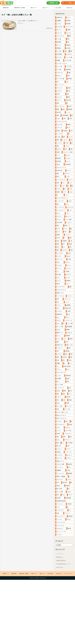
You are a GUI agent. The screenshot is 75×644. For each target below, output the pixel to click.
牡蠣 (71, 149)
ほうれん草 (69, 54)
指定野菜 (70, 516)
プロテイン (67, 174)
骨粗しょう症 (69, 345)
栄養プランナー (34, 574)
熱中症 (58, 94)
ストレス (69, 170)
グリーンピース (60, 525)
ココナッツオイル (61, 522)
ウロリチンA (70, 207)
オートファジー (60, 85)
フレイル (70, 137)
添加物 (70, 244)
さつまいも (65, 140)
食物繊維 (59, 21)
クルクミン (59, 449)
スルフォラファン (61, 516)
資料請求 (54, 3)
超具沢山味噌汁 (67, 366)
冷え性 (58, 238)
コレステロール (60, 36)
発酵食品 (59, 48)
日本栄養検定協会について (63, 564)
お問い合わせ (60, 567)
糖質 (70, 36)
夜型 (71, 354)
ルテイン (59, 281)
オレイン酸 (59, 406)
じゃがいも (59, 311)
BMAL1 (70, 360)
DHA (67, 82)
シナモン (69, 479)
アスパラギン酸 (60, 79)
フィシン (59, 431)
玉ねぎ (58, 164)
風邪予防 (68, 397)
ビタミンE (69, 406)
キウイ (68, 284)
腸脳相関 (59, 470)
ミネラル (59, 24)
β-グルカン (68, 427)
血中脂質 (59, 379)
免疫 (58, 250)
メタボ (68, 177)
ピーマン (68, 161)
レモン (58, 507)
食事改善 (68, 486)
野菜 (69, 97)
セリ (70, 510)
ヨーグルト (59, 57)
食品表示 (59, 498)
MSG (58, 400)
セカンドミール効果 (68, 152)
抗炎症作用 (59, 170)
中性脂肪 (65, 131)
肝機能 (58, 363)
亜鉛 (68, 94)
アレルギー (59, 265)
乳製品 (58, 131)
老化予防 (59, 112)
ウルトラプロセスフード (62, 198)
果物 (71, 51)
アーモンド (67, 513)
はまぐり (68, 317)
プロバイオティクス (61, 372)
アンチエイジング (61, 210)
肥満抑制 (68, 281)
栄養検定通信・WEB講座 (24, 574)
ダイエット (59, 30)
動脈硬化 (68, 45)
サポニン (59, 320)
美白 (67, 421)
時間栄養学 (68, 70)
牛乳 (66, 149)
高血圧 (69, 88)
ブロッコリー (60, 88)
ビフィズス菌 (69, 57)
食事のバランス (60, 461)
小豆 (69, 314)
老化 (58, 409)
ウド (58, 271)
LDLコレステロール (61, 290)
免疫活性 (59, 161)
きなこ (58, 323)
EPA (58, 82)
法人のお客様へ (50, 574)
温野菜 (71, 339)
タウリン (69, 265)
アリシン (59, 369)
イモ (58, 186)
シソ (70, 476)
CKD (71, 391)
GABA (71, 118)
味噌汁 (64, 437)
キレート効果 (60, 492)
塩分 (71, 437)
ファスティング (68, 320)
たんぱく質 (59, 27)
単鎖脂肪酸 (68, 498)
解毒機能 (68, 305)
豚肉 (71, 357)
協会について (42, 574)
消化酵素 (64, 241)
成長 (58, 437)
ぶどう (63, 186)
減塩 (58, 394)
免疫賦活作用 (68, 308)
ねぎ (70, 388)
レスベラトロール (61, 180)
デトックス (68, 235)
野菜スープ (67, 226)
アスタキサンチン (61, 424)
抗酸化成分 (68, 375)
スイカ (65, 229)
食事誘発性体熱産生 (61, 501)
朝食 (68, 42)
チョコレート (60, 348)
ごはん (58, 118)
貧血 (58, 146)
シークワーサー (60, 201)
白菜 (65, 232)
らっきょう (69, 222)
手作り (58, 262)
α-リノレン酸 (60, 327)
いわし (58, 278)
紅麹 (58, 513)
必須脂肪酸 (69, 327)
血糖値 (69, 30)
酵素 (58, 109)
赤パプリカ (68, 274)
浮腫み (70, 400)
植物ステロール (60, 293)
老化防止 (59, 452)
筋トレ (58, 382)
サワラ (58, 229)
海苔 (58, 183)
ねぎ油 (58, 391)
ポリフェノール (69, 27)
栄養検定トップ (6, 574)
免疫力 (58, 486)
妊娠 (58, 360)
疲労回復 (68, 24)
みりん (67, 204)
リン (58, 366)
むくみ (58, 336)
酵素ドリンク (60, 333)
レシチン (67, 302)
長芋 (58, 351)
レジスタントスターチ (62, 63)
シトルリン (59, 143)
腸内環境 (68, 21)
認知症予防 (68, 100)
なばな (58, 330)
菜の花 (70, 106)
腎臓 (65, 391)
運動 (69, 73)
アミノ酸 (59, 51)
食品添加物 (68, 164)
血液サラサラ (60, 345)
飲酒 (63, 109)
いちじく (70, 180)
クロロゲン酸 (68, 60)
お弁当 (69, 253)
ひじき (58, 232)
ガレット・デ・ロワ (61, 531)
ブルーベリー (60, 259)
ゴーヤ (65, 192)
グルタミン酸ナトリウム (62, 412)
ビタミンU (68, 268)
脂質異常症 (59, 314)
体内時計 (70, 79)
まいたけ (68, 278)
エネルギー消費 (60, 464)
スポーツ (59, 397)
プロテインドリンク (61, 167)
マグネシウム (60, 73)
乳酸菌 (58, 60)
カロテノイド (67, 299)
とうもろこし (60, 455)
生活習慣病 (59, 54)
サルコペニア (60, 479)
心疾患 (68, 470)
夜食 (69, 76)
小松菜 (69, 311)
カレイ (70, 394)
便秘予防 (70, 464)
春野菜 (58, 235)
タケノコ (59, 219)
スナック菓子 (60, 385)
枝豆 (58, 483)
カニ (64, 247)
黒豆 (58, 204)
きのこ (58, 308)
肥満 (58, 103)
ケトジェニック (60, 473)
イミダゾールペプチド (62, 122)
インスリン (59, 535)
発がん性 (59, 446)
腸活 (64, 137)
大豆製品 (67, 271)
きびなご (69, 519)
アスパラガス (60, 253)
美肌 (58, 115)
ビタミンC (59, 33)
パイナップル (68, 452)
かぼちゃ (69, 492)
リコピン (59, 305)
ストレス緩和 (68, 219)
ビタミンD (59, 128)
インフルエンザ (60, 207)
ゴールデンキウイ (61, 287)
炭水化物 (68, 48)
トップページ (60, 554)
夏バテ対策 (59, 489)
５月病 (69, 259)
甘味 (65, 118)
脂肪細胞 (67, 351)
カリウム (59, 45)
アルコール (59, 97)
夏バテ (69, 128)
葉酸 (66, 51)
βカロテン (59, 149)
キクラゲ (59, 216)
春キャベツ (68, 216)
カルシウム (69, 33)
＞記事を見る (49, 28)
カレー (64, 183)
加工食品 (59, 274)
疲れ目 (58, 284)
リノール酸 (70, 323)
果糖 (58, 244)
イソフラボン (60, 134)
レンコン (68, 112)
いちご (70, 210)
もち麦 (58, 137)
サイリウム (59, 519)
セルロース (69, 455)
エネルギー (59, 91)
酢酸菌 (68, 330)
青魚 (58, 226)
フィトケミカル (60, 296)
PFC (69, 467)
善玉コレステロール (61, 415)
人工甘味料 (70, 443)
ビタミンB (59, 354)
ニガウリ (59, 189)
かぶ (70, 363)
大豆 (71, 131)
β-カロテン (69, 458)
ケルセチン (68, 158)
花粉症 (58, 152)
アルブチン (59, 421)
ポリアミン (69, 449)
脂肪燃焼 (70, 109)
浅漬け (68, 379)
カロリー (59, 100)
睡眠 (70, 287)
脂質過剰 (68, 336)
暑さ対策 (64, 357)
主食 (71, 140)
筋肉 (64, 360)
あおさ (67, 342)
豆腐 (71, 250)
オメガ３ (59, 256)
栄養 (68, 382)
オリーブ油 (67, 409)
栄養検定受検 (14, 574)
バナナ (68, 213)
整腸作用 (59, 158)
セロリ (58, 213)
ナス (63, 443)
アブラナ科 (69, 66)
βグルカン (59, 76)
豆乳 (58, 247)
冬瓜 (58, 302)
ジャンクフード (60, 388)
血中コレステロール (61, 418)
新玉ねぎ (68, 256)
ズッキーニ (70, 296)
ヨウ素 (67, 143)
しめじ (58, 427)
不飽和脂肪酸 (65, 115)
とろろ (58, 339)
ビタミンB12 (68, 431)
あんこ (58, 317)
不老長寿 (69, 504)
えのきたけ (69, 333)
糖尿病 (69, 125)
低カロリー (68, 262)
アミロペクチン (60, 510)
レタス (65, 339)
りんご (71, 183)
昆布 (58, 299)
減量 (66, 354)
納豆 (70, 247)
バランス (67, 146)
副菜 (70, 238)
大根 (58, 241)
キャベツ (59, 268)
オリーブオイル (60, 106)
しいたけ (59, 375)
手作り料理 (59, 222)
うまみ (71, 192)
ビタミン (69, 17)
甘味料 (58, 434)
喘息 (58, 443)
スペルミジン (60, 504)
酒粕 (69, 348)
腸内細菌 (59, 42)
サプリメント (68, 440)
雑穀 (64, 394)
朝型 (58, 357)
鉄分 (58, 495)
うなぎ (71, 189)
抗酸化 (58, 192)
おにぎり (68, 155)
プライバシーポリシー (68, 574)
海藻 (58, 342)
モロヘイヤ (59, 458)
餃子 (64, 244)
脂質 (68, 39)
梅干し (58, 177)
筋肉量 (68, 403)
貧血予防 (65, 483)
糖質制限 (70, 473)
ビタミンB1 (59, 125)
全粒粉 (70, 424)
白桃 (64, 400)
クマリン (70, 495)
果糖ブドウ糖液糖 (61, 476)
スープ (67, 195)
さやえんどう (60, 528)
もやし (58, 440)
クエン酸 (59, 39)
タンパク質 (59, 66)
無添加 (69, 528)
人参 (71, 241)
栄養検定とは (60, 557)
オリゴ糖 (59, 70)
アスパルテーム (68, 434)
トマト (58, 155)
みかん (64, 495)
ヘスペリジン (60, 467)
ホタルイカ (65, 250)
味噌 (58, 174)
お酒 (69, 91)
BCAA (58, 403)
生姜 (68, 446)
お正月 (70, 201)
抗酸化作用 (59, 17)
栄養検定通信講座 (61, 561)
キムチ (68, 369)
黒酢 (58, 140)
